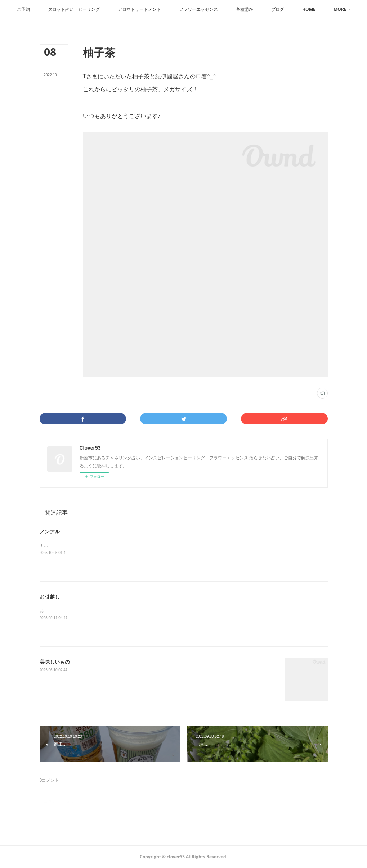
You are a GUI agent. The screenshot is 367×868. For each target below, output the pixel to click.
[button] (39, 9)
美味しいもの (55, 662)
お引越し (50, 597)
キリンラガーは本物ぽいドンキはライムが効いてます (91, 546)
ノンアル (50, 532)
